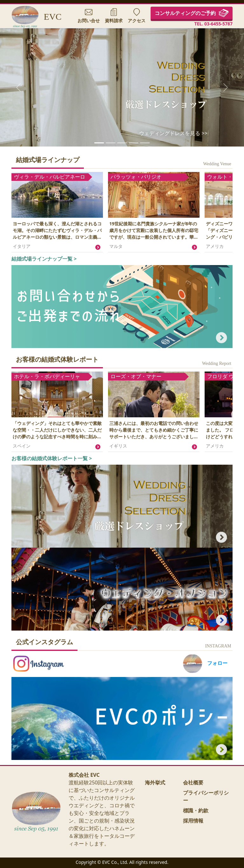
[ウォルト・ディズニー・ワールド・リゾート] (111, 143)
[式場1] (122, 143)
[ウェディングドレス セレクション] (99, 143)
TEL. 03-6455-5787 (213, 24)
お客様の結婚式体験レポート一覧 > (52, 458)
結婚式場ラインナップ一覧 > (44, 259)
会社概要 (193, 783)
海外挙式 (155, 783)
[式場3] (145, 143)
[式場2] (133, 143)
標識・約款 (196, 810)
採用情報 (193, 821)
